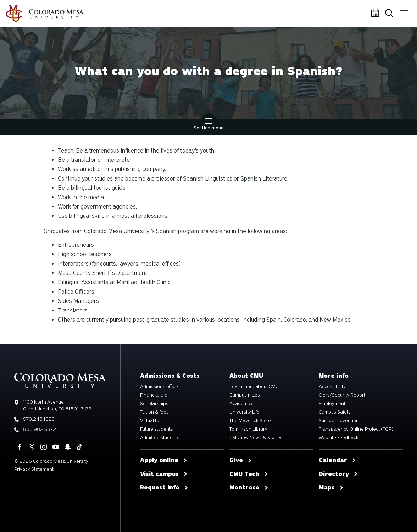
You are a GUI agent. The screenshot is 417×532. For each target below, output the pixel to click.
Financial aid (154, 395)
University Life (244, 412)
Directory (338, 474)
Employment (332, 404)
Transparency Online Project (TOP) (356, 429)
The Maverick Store (250, 421)
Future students (157, 429)
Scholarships (154, 404)
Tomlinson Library (248, 429)
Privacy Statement (34, 469)
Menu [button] (404, 11)
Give (241, 460)
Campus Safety (335, 412)
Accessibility (332, 387)
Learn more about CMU (254, 387)
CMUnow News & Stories (256, 438)
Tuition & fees (154, 412)
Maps (331, 488)
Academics (241, 404)
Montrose (249, 488)
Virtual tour (152, 421)
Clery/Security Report (342, 395)
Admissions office (159, 387)
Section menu (208, 125)
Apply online (164, 460)
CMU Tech (249, 474)
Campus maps (245, 395)
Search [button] (390, 14)
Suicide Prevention (339, 421)
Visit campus (164, 474)
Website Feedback (339, 438)
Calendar (376, 13)
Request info (164, 488)
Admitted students (160, 438)
